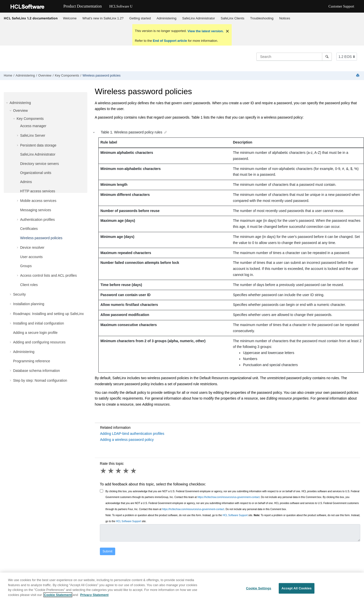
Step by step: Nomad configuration (40, 380)
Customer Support (341, 6)
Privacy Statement (94, 597)
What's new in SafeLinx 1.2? (103, 18)
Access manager (33, 126)
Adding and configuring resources (39, 342)
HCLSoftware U (121, 6)
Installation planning (29, 304)
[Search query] (294, 57)
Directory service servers (39, 164)
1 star (104, 471)
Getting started (140, 18)
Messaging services (36, 210)
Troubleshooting (262, 18)
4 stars (126, 471)
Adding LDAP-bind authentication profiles (132, 434)
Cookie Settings (259, 590)
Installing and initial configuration (38, 323)
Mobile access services (38, 201)
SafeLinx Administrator (198, 18)
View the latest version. (205, 31)
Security (19, 294)
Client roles (29, 285)
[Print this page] (358, 76)
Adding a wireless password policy (127, 440)
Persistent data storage (38, 145)
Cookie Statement (58, 597)
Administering (166, 18)
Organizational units (36, 173)
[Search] (327, 57)
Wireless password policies (102, 76)
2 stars (111, 471)
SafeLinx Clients (232, 18)
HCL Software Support (235, 515)
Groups (26, 266)
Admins (26, 182)
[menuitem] (70, 18)
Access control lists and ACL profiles (48, 275)
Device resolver (32, 247)
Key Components (67, 76)
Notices (285, 18)
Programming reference (32, 361)
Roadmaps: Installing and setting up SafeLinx (48, 314)
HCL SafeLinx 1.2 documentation (31, 18)
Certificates (29, 229)
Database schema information (36, 371)
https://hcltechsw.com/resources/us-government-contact (229, 497)
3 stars (119, 471)
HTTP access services (38, 191)
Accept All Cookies (297, 590)
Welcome (70, 18)
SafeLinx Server (33, 135)
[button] (8, 103)
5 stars (134, 471)
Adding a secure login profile (35, 333)
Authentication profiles (37, 220)
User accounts (31, 257)
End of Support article (170, 41)
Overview (45, 76)
